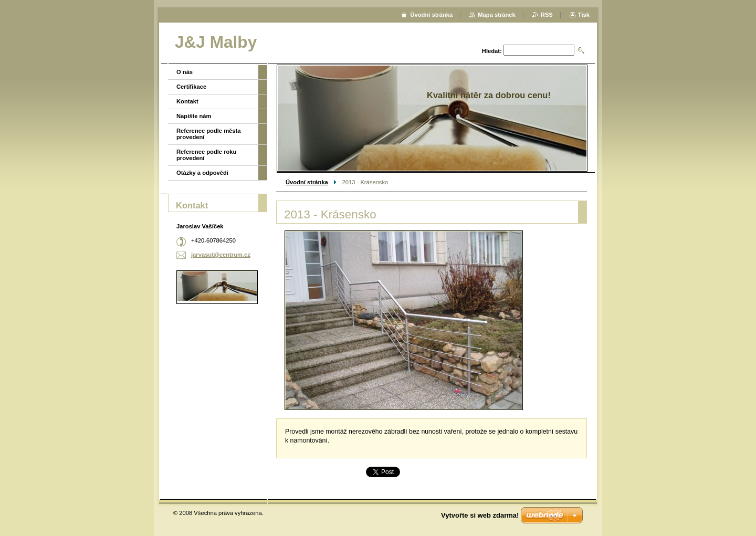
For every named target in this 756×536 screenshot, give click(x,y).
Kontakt (187, 101)
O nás (185, 72)
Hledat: (492, 51)
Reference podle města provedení (209, 134)
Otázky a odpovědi (202, 173)
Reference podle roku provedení (206, 155)
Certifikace (191, 87)
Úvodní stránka (307, 182)
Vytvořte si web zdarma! (480, 515)
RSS (547, 15)
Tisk (584, 15)
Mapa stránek (497, 15)
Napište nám (194, 116)
